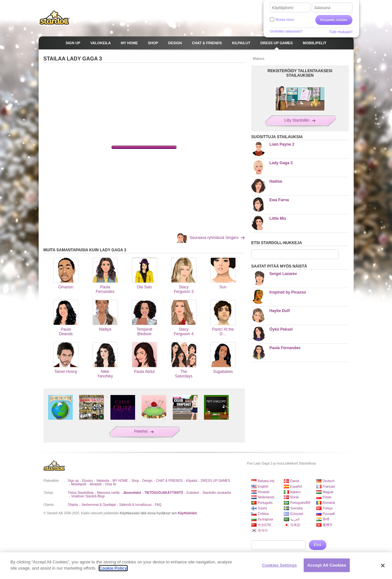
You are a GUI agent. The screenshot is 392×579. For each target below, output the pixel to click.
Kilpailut (192, 481)
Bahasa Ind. (266, 481)
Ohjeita (73, 505)
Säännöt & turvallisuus (135, 505)
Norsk (295, 497)
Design (147, 481)
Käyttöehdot (187, 513)
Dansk (295, 481)
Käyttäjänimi (283, 8)
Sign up (73, 481)
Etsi (318, 545)
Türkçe (328, 508)
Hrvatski (264, 492)
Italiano (296, 492)
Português (265, 503)
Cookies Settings (280, 565)
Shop (135, 481)
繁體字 (328, 525)
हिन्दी (326, 519)
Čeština (263, 514)
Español (296, 487)
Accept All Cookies (327, 565)
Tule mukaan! (341, 32)
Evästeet (193, 493)
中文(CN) (265, 525)
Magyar (328, 492)
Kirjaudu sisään (334, 20)
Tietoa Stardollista (81, 493)
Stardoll (55, 18)
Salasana (322, 8)
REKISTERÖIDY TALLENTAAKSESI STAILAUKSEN (300, 73)
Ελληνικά (297, 514)
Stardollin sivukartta (217, 493)
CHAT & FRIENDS (169, 481)
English (263, 487)
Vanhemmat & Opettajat (99, 505)
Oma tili (110, 484)
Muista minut (285, 20)
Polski (327, 497)
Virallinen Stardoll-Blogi (88, 496)
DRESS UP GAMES (215, 481)
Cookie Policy (113, 568)
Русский (329, 514)
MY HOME (120, 481)
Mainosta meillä (108, 493)
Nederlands (266, 497)
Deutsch (329, 481)
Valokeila (103, 481)
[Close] (383, 566)
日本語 (295, 525)
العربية (295, 519)
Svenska (297, 508)
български (266, 519)
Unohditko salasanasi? (286, 31)
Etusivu (88, 481)
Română (329, 503)
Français (329, 487)
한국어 (263, 530)
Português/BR (300, 503)
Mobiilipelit (79, 484)
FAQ (158, 505)
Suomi (262, 508)
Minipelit (96, 484)
